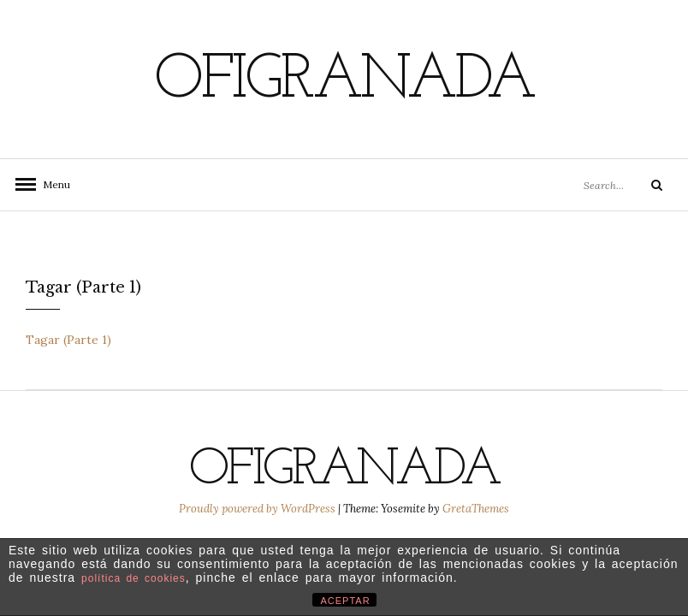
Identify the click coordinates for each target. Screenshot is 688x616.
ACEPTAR (346, 601)
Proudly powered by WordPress (258, 509)
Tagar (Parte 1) (68, 340)
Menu (51, 184)
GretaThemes (476, 509)
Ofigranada (344, 81)
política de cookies (133, 578)
